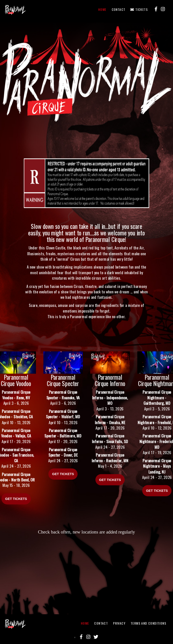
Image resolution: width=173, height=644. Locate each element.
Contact (119, 9)
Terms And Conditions (148, 623)
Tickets (139, 9)
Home (102, 9)
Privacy (119, 623)
